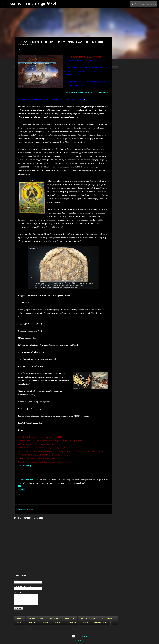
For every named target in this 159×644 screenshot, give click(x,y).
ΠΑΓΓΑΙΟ (58, 623)
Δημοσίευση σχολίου (25, 509)
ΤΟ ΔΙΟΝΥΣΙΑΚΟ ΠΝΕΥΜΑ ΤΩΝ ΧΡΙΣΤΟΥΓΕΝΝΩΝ (86, 92)
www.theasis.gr (25, 465)
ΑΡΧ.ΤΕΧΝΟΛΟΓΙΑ (107, 618)
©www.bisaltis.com (79, 641)
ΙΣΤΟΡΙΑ (22, 490)
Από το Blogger (79, 636)
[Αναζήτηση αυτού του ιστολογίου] (146, 4)
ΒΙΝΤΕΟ (20, 623)
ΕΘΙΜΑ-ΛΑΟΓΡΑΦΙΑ (101, 623)
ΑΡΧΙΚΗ (20, 618)
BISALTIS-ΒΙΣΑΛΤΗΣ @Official (31, 4)
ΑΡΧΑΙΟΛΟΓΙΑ (70, 618)
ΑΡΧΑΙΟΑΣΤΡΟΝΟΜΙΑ (88, 618)
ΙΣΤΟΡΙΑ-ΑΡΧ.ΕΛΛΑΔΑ (36, 618)
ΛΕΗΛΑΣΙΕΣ (33, 623)
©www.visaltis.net (27, 480)
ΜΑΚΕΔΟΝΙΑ (72, 623)
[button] (19, 49)
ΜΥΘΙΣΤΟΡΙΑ (54, 618)
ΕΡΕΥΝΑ (46, 623)
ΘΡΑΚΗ (85, 623)
